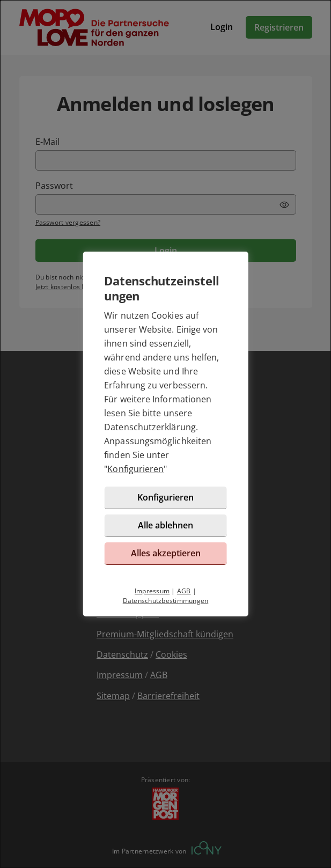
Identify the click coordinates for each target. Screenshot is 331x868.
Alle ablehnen (165, 525)
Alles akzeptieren (166, 553)
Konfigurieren (135, 469)
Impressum (152, 591)
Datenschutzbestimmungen (166, 601)
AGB (184, 591)
